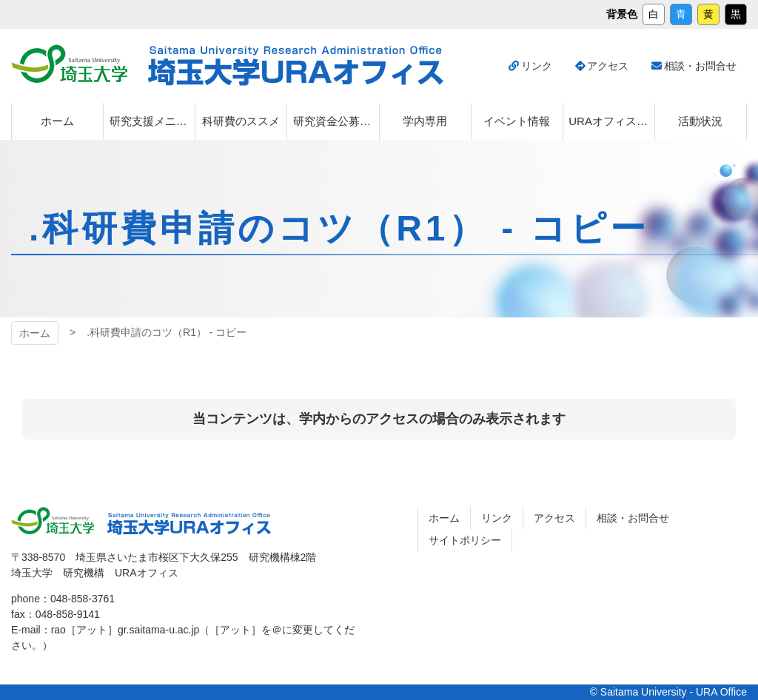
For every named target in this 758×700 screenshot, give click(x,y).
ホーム (35, 333)
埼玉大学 (69, 64)
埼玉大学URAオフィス (296, 66)
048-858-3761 (83, 599)
